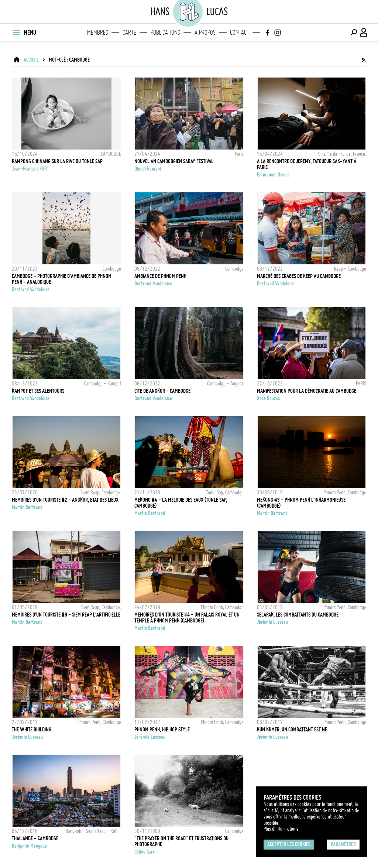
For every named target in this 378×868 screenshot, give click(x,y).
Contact (240, 32)
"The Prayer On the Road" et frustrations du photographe (181, 841)
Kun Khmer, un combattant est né (292, 730)
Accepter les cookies (289, 844)
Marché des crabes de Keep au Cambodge (299, 276)
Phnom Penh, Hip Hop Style (162, 730)
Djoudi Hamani (148, 169)
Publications (165, 32)
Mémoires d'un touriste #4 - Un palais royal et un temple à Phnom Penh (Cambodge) (187, 618)
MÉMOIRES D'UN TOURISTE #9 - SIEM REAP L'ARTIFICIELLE (66, 615)
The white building (32, 730)
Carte (129, 32)
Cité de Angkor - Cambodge (162, 391)
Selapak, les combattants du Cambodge (298, 615)
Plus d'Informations (281, 829)
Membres (98, 32)
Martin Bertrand (27, 507)
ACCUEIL (31, 60)
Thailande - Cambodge (35, 838)
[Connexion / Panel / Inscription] (364, 32)
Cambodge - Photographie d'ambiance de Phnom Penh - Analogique (62, 279)
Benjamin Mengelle (29, 846)
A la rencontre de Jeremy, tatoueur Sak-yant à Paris (307, 164)
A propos (205, 32)
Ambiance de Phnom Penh (160, 276)
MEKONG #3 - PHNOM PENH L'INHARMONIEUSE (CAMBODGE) (301, 503)
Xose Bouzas (268, 398)
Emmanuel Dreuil (273, 175)
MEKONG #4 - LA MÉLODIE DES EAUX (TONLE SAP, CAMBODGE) (181, 503)
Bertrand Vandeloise (31, 289)
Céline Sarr (145, 852)
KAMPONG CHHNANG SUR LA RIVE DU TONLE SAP (57, 161)
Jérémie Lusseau (272, 622)
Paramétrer (343, 844)
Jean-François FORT (30, 169)
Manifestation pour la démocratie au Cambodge (307, 391)
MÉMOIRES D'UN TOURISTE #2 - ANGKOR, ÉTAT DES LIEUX (65, 500)
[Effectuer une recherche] (354, 32)
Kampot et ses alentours (38, 391)
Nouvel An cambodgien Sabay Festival (174, 161)
